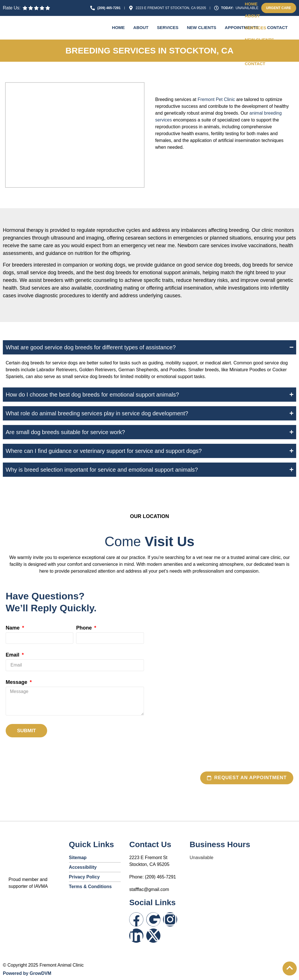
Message (17, 682)
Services (168, 27)
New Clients (201, 27)
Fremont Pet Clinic (216, 99)
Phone (85, 628)
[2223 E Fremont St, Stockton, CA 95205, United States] (224, 664)
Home (118, 27)
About (141, 27)
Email (13, 655)
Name (13, 628)
